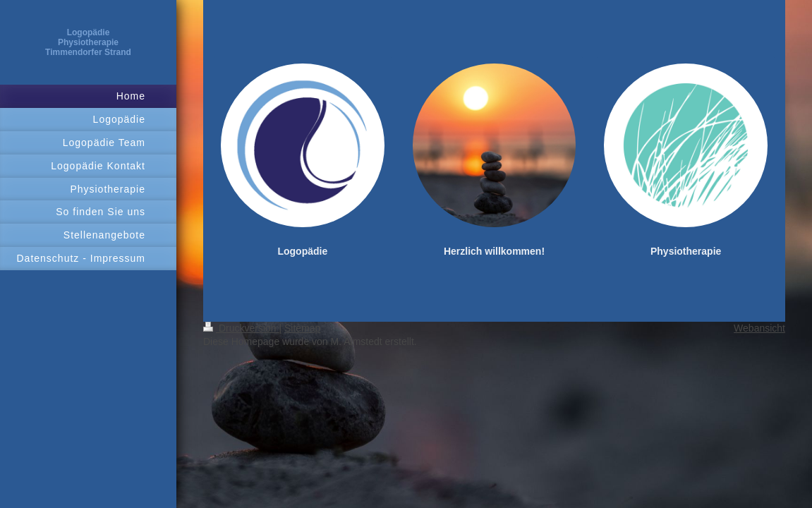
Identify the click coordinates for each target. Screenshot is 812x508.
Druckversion (241, 328)
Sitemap (302, 328)
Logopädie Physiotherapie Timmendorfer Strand (88, 42)
